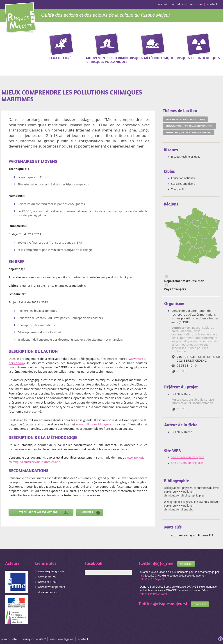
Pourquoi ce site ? (34, 639)
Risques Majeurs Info (20, 17)
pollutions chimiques (183, 536)
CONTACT (83, 639)
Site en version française (188, 457)
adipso (221, 639)
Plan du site (9, 639)
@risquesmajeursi (170, 604)
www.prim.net (47, 576)
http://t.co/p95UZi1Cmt (153, 594)
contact (212, 4)
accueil (163, 4)
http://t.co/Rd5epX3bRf (154, 579)
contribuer (196, 4)
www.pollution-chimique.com (96, 424)
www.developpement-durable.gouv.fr (52, 590)
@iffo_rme (163, 563)
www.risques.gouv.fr (51, 571)
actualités (178, 4)
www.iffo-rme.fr (48, 582)
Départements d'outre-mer (184, 281)
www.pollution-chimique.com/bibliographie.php (184, 493)
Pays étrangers (175, 289)
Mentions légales (62, 639)
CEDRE (205, 536)
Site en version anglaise (187, 463)
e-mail (181, 370)
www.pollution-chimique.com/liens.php (180, 507)
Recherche (217, 40)
